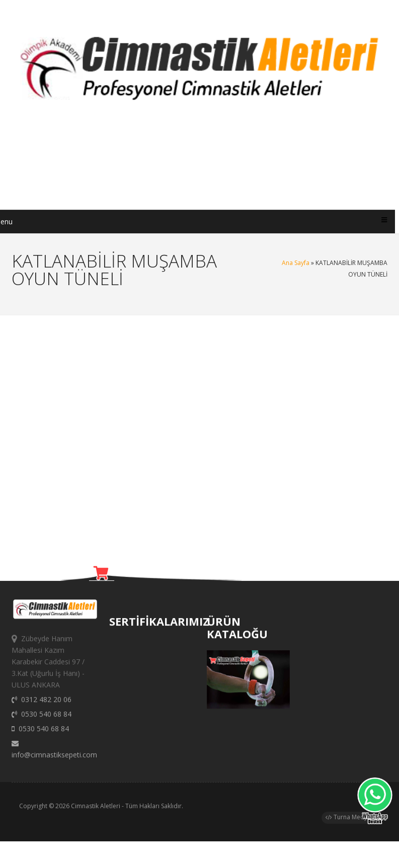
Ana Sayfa (296, 263)
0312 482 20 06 (42, 706)
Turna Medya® (351, 820)
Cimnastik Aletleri (96, 809)
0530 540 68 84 (42, 720)
